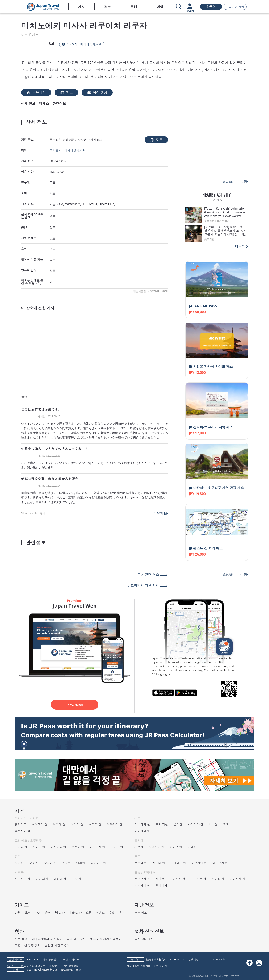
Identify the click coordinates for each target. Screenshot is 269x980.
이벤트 (100, 913)
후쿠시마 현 (22, 831)
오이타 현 (218, 879)
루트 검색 (21, 939)
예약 (160, 7)
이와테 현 (59, 824)
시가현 (19, 863)
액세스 (44, 104)
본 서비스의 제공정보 (33, 966)
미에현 (192, 847)
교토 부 (34, 863)
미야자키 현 (237, 879)
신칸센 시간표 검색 (57, 945)
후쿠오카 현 (142, 879)
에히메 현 (60, 879)
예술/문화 (75, 913)
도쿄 (226, 824)
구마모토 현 (198, 879)
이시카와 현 (58, 847)
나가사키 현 (178, 879)
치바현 (213, 824)
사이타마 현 (195, 824)
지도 (66, 92)
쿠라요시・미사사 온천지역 (68, 150)
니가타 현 (21, 847)
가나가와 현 (142, 831)
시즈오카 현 (157, 847)
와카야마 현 (98, 863)
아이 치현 (176, 847)
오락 (28, 913)
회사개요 (12, 966)
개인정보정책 (71, 966)
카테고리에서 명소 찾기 (47, 939)
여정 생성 (97, 92)
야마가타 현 (115, 824)
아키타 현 (95, 824)
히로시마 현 (199, 863)
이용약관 (54, 966)
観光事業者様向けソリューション (165, 960)
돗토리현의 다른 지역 (143, 586)
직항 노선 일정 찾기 (28, 945)
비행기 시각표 (71, 960)
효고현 (66, 863)
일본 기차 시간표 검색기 (106, 939)
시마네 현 (159, 863)
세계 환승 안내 (51, 960)
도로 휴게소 (30, 35)
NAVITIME (32, 960)
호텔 (112, 913)
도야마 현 (39, 847)
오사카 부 (50, 863)
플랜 (134, 7)
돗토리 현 (141, 863)
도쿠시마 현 (22, 879)
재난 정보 (141, 913)
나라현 (81, 863)
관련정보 (59, 104)
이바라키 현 (142, 824)
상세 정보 (28, 104)
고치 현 (76, 879)
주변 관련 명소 (148, 575)
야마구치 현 (220, 863)
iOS (54, 970)
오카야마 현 (178, 863)
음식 (48, 913)
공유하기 (36, 92)
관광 (18, 913)
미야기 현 (77, 824)
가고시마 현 (142, 886)
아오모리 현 (40, 824)
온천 (122, 913)
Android (46, 970)
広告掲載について (199, 960)
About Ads (219, 960)
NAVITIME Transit (71, 970)
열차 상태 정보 (144, 939)
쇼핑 (89, 913)
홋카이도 (21, 824)
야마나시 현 (98, 847)
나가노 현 (117, 847)
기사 (81, 7)
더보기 (158, 513)
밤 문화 (60, 913)
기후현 (139, 847)
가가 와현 (42, 879)
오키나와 (161, 886)
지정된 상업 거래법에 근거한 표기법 (147, 966)
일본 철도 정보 (76, 939)
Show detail (75, 705)
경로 (108, 7)
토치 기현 (162, 824)
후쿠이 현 (78, 847)
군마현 (178, 824)
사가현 (160, 879)
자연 (38, 913)
